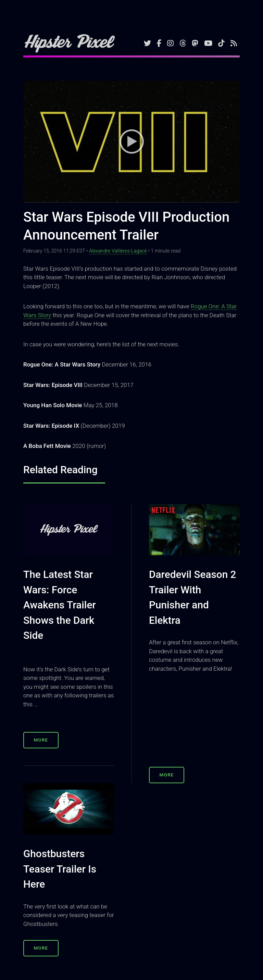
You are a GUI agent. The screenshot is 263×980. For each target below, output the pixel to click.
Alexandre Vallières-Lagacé (118, 251)
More (41, 740)
